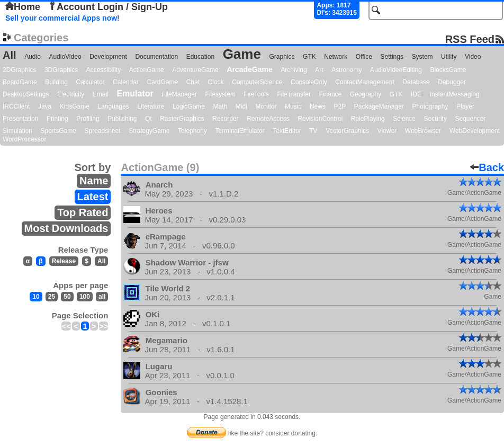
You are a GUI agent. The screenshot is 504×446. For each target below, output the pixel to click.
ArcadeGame (249, 69)
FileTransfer (294, 94)
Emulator (135, 93)
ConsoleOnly (309, 82)
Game (242, 54)
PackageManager (379, 106)
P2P (340, 106)
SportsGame (58, 131)
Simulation (17, 131)
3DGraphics (61, 70)
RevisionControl (320, 119)
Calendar (126, 82)
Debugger (452, 82)
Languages (113, 106)
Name (94, 181)
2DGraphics (19, 70)
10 (36, 297)
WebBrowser (423, 131)
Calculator (91, 82)
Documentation (156, 57)
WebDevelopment (475, 131)
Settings (392, 57)
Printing (57, 119)
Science (404, 119)
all (102, 297)
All (10, 55)
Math (220, 106)
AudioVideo (65, 57)
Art (319, 70)
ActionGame (147, 70)
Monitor (266, 106)
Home (23, 7)
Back (487, 167)
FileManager (179, 94)
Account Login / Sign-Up (108, 7)
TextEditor (287, 131)
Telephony (192, 131)
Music (293, 106)
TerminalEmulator (240, 131)
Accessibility (103, 70)
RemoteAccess (268, 119)
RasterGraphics (182, 119)
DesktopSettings (26, 94)
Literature (151, 106)
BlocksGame (448, 70)
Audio (33, 57)
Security (435, 119)
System (422, 57)
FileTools (256, 94)
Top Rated (83, 212)
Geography (366, 94)
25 (52, 297)
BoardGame (20, 82)
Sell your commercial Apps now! (62, 18)
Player (465, 106)
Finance (331, 94)
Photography (430, 106)
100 (85, 297)
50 (67, 297)
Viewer (387, 131)
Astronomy (346, 70)
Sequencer (470, 119)
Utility (449, 57)
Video (473, 57)
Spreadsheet (103, 131)
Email (101, 94)
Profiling (88, 119)
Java (45, 106)
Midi (241, 106)
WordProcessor (24, 139)
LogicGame (189, 106)
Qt (148, 119)
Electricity (71, 94)
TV (313, 131)
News (318, 106)
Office (364, 57)
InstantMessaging (455, 94)
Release (64, 261)
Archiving (294, 70)
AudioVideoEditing (396, 70)
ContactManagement (364, 82)
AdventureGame (195, 70)
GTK (309, 57)
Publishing (122, 119)
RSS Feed (470, 39)
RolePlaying (368, 119)
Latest (93, 197)
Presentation (20, 119)
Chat (193, 82)
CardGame (162, 82)
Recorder (225, 119)
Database (416, 82)
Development (108, 57)
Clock (216, 82)
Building (56, 82)
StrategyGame (149, 131)
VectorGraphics (347, 131)
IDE (416, 94)
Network (336, 57)
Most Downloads (66, 228)
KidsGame (75, 106)
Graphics (282, 57)
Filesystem (220, 94)
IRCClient (16, 106)
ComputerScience (257, 82)
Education (200, 57)
